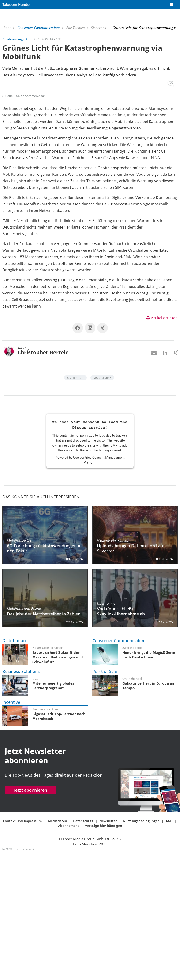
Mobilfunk (102, 504)
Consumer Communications (39, 28)
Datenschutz (83, 947)
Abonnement (69, 952)
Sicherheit (99, 28)
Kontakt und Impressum (22, 947)
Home (7, 28)
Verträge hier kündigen (104, 952)
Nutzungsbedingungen (141, 947)
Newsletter (108, 947)
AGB (169, 947)
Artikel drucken (162, 444)
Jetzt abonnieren (31, 916)
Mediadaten (57, 947)
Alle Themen (76, 28)
